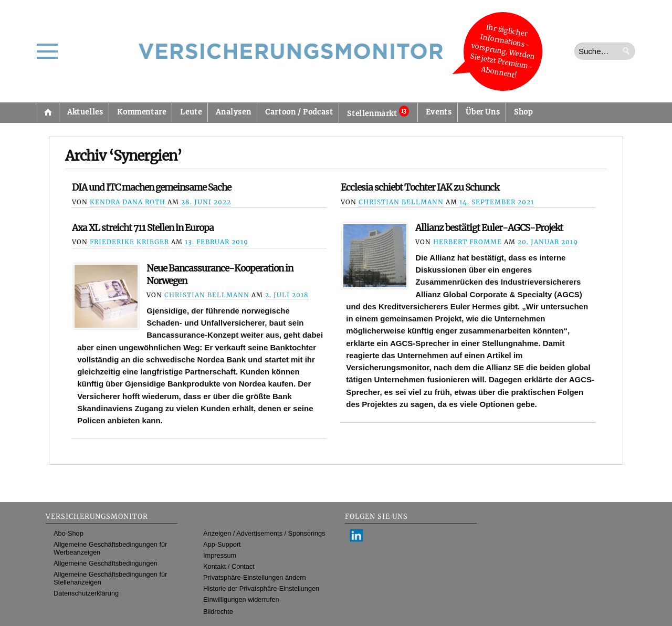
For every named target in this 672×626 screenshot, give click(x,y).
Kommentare (141, 112)
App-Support (222, 544)
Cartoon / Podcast (299, 112)
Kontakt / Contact (229, 566)
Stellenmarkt (378, 112)
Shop (523, 112)
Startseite (48, 112)
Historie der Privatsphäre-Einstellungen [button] (261, 588)
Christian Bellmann (401, 202)
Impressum (220, 555)
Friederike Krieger (129, 242)
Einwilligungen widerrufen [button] (241, 599)
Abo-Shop (69, 533)
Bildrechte (218, 612)
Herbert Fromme (468, 242)
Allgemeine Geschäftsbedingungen (106, 563)
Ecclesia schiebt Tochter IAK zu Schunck (420, 187)
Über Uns (483, 112)
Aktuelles (85, 112)
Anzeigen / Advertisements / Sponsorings (264, 533)
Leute (191, 112)
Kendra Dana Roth (128, 202)
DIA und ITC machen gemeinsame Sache (151, 187)
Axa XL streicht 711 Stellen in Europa (143, 228)
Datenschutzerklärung (86, 593)
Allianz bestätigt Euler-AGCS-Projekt (489, 228)
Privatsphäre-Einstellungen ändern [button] (255, 577)
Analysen (233, 112)
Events (439, 112)
